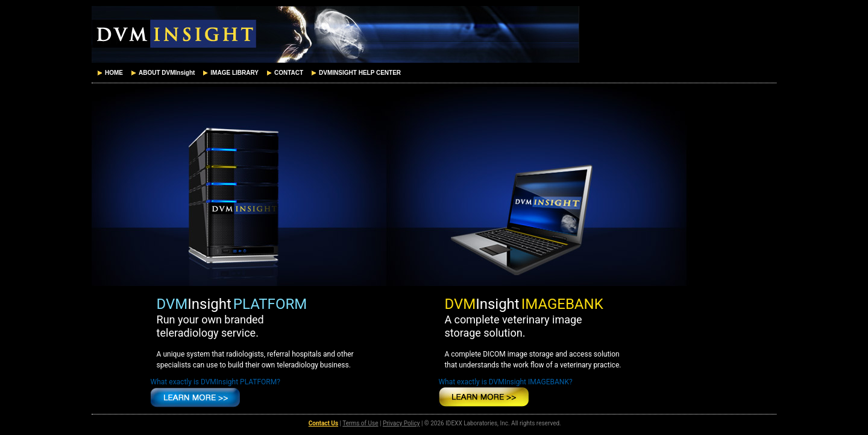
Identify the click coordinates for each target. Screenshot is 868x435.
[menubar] (248, 73)
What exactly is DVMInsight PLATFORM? (215, 382)
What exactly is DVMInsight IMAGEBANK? (505, 382)
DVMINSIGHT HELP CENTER (355, 73)
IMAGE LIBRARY (230, 73)
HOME (109, 73)
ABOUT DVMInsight (162, 73)
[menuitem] (109, 73)
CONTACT (284, 73)
